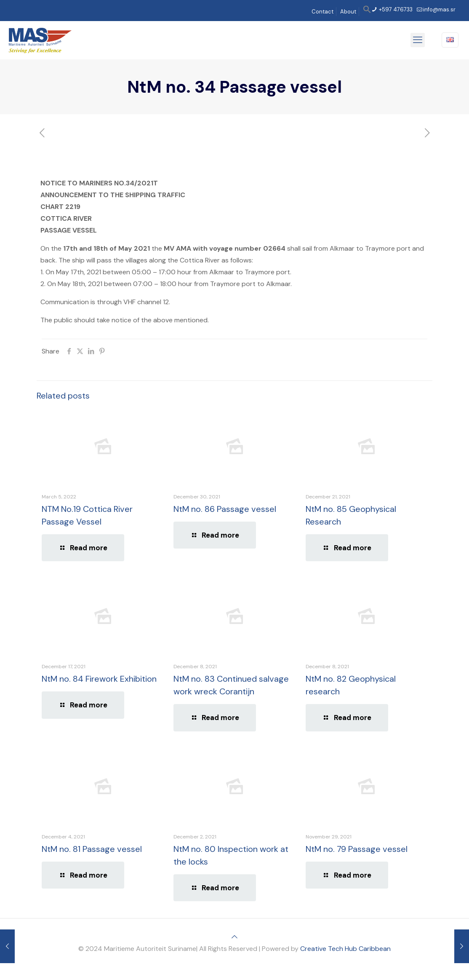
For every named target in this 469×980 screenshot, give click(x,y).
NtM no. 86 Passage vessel (225, 509)
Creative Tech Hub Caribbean (345, 949)
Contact (322, 12)
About (348, 12)
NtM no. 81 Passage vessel (92, 849)
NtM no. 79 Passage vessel (357, 849)
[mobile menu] (418, 40)
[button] (367, 12)
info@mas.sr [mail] (439, 9)
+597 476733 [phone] (395, 9)
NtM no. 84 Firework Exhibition (99, 679)
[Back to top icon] (234, 937)
